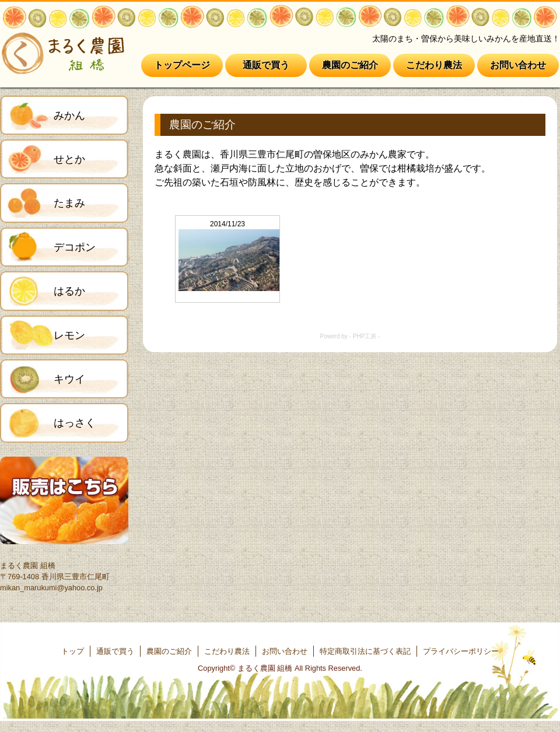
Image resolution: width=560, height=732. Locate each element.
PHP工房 (365, 336)
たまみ (69, 203)
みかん (69, 115)
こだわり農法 (434, 65)
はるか (69, 291)
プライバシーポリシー (461, 651)
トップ (73, 651)
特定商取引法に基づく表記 (365, 651)
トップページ (182, 65)
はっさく (75, 423)
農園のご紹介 (350, 65)
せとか (69, 159)
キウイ (69, 379)
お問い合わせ (518, 65)
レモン (69, 335)
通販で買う (266, 65)
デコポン (75, 247)
